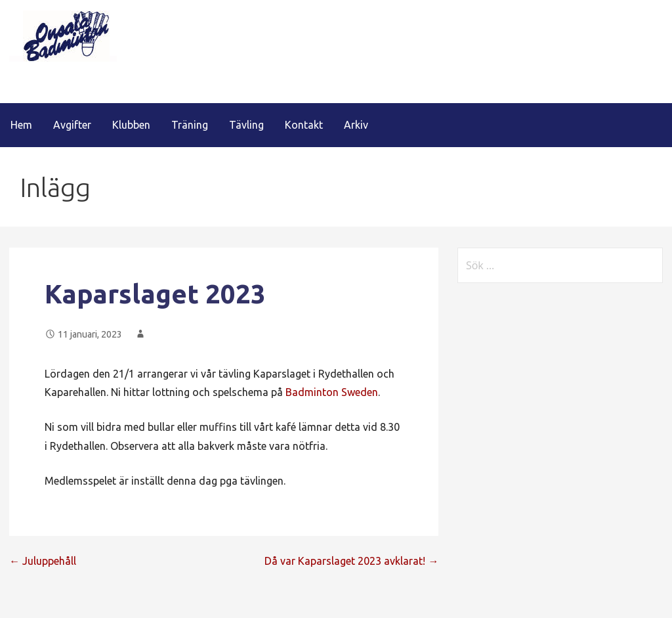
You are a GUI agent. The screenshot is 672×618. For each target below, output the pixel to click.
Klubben (131, 125)
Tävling (246, 125)
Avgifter (72, 125)
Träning (190, 125)
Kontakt (304, 125)
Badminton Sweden (332, 392)
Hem (21, 125)
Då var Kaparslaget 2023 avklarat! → (351, 561)
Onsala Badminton (96, 85)
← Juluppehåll (43, 561)
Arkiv (356, 125)
